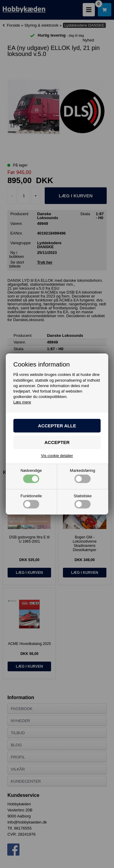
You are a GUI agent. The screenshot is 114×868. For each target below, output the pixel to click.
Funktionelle (31, 501)
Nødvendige (31, 476)
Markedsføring (83, 476)
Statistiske (83, 501)
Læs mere (22, 402)
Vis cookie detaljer (57, 456)
